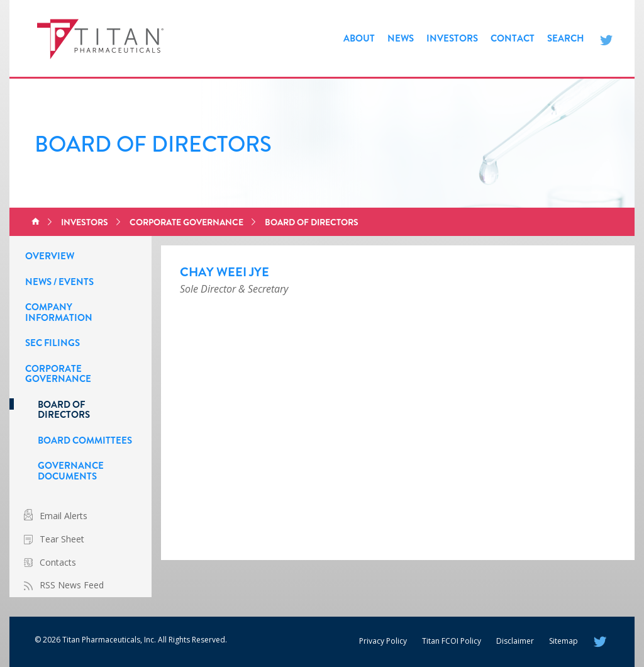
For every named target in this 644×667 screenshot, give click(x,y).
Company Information (59, 312)
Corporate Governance (186, 222)
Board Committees (85, 440)
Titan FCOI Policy (452, 641)
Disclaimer (515, 641)
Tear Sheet (62, 539)
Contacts (58, 562)
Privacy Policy (383, 641)
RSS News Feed (72, 585)
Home (36, 222)
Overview (50, 256)
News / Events (59, 282)
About (359, 38)
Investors (452, 38)
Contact (513, 38)
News (401, 38)
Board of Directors (312, 222)
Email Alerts (64, 516)
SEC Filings (53, 343)
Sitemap (563, 641)
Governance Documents (71, 471)
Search (566, 38)
